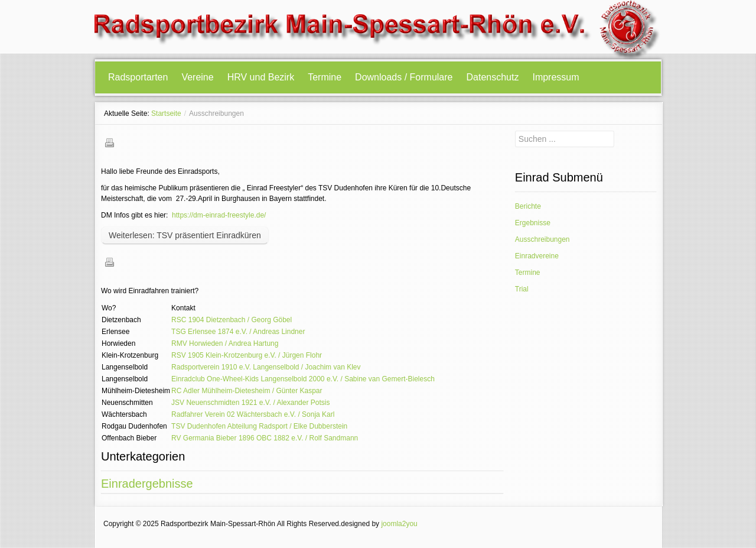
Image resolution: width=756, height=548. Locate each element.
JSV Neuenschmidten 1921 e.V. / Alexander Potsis (250, 403)
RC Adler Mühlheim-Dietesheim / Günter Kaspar (247, 391)
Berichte (528, 206)
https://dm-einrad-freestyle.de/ (219, 215)
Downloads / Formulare (404, 77)
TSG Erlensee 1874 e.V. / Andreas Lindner (238, 332)
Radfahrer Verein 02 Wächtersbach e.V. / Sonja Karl (253, 414)
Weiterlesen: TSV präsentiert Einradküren (185, 235)
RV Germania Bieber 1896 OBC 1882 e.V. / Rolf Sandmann (265, 438)
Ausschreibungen (542, 239)
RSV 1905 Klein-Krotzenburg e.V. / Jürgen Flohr (247, 355)
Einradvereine (537, 256)
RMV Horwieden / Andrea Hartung (225, 343)
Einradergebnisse (147, 484)
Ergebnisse (533, 223)
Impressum (555, 77)
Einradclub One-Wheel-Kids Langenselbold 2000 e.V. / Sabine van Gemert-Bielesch (303, 379)
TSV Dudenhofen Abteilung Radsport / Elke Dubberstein (259, 426)
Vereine (197, 77)
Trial (522, 289)
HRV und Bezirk (261, 77)
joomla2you (399, 524)
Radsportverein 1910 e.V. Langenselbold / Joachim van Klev (266, 367)
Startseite (166, 114)
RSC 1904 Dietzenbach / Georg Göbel (232, 320)
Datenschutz (493, 77)
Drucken (109, 142)
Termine (325, 77)
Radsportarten (138, 77)
